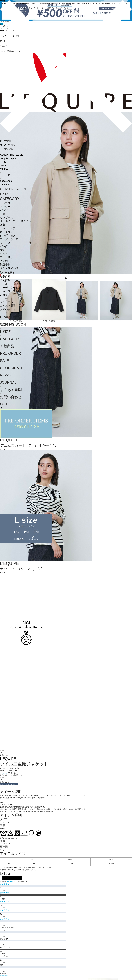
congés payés (8, 158)
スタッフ (5, 295)
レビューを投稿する (12, 878)
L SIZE (5, 194)
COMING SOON (13, 189)
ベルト (4, 254)
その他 (4, 261)
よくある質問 (8, 306)
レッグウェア (8, 236)
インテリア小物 (9, 268)
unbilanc (5, 185)
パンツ (4, 210)
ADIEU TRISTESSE (11, 155)
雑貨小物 (5, 265)
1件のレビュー (13, 773)
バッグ (4, 246)
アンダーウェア (9, 239)
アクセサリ (6, 257)
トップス (5, 203)
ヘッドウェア (8, 228)
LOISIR (4, 162)
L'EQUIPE (6, 175)
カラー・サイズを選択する (9, 784)
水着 (3, 225)
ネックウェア (8, 232)
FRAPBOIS (6, 149)
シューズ (5, 243)
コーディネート (9, 288)
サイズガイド (20, 870)
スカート (5, 214)
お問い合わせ (8, 309)
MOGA (4, 169)
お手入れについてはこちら (9, 838)
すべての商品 (8, 145)
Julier (3, 166)
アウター (5, 207)
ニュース (5, 298)
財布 (3, 250)
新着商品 (5, 277)
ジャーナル (6, 302)
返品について (5, 755)
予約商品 (5, 280)
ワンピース (6, 218)
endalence (6, 181)
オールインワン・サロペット (17, 221)
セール (4, 284)
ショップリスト (9, 291)
